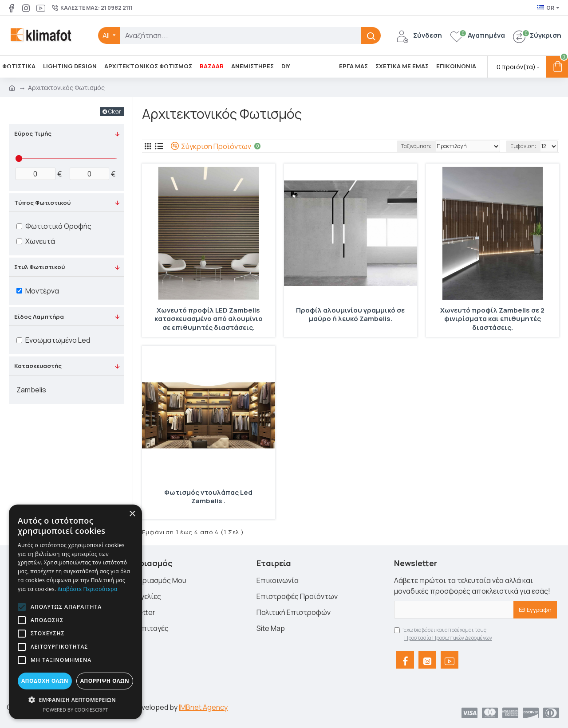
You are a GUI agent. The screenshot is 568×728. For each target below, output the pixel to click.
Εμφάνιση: (523, 146)
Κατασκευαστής (38, 366)
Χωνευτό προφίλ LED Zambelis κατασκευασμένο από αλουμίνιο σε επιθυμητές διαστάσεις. (209, 319)
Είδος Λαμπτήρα (39, 317)
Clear (115, 112)
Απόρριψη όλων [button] (105, 681)
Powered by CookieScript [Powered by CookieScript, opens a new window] (76, 710)
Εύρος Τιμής (33, 133)
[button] (22, 607)
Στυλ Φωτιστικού (39, 267)
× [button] (132, 514)
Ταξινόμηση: (406, 146)
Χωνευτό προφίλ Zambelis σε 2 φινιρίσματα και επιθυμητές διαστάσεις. (492, 319)
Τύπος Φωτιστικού (42, 203)
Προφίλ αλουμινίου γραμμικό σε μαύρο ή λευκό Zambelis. (350, 315)
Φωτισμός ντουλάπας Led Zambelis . (208, 497)
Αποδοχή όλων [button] (45, 681)
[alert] (75, 612)
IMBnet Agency (203, 707)
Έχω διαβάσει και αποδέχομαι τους (444, 634)
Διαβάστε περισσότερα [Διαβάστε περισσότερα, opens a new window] (88, 589)
